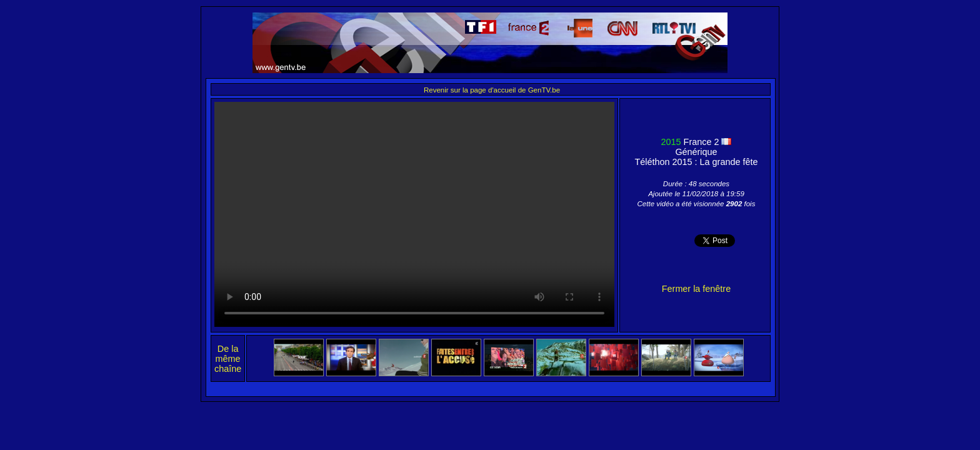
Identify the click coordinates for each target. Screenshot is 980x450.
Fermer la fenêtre (696, 289)
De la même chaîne (228, 359)
